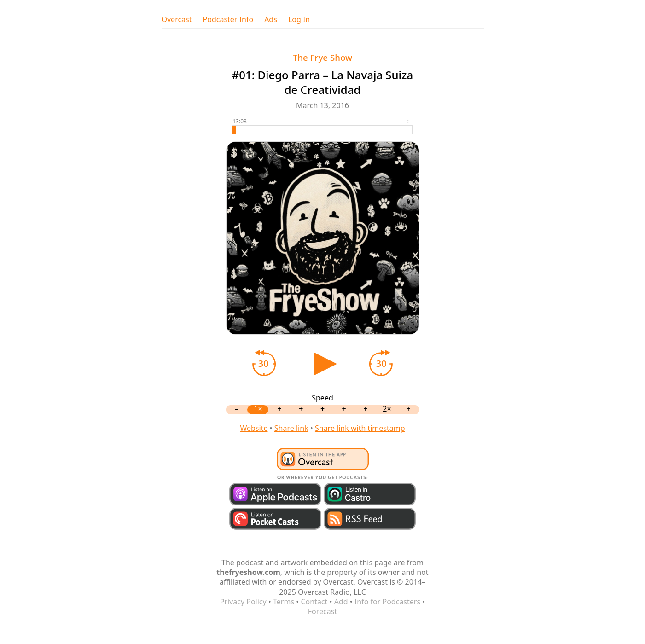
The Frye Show (322, 57)
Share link (291, 428)
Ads (271, 20)
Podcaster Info (228, 20)
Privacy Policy (243, 602)
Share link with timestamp (360, 428)
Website (254, 428)
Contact (314, 602)
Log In (299, 20)
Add (341, 602)
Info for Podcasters (387, 602)
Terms (284, 602)
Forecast (322, 611)
